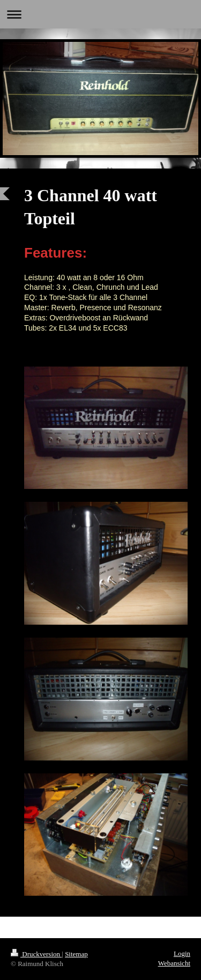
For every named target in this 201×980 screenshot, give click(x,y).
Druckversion (36, 954)
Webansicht (174, 963)
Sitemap (76, 954)
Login (182, 953)
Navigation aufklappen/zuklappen (100, 14)
